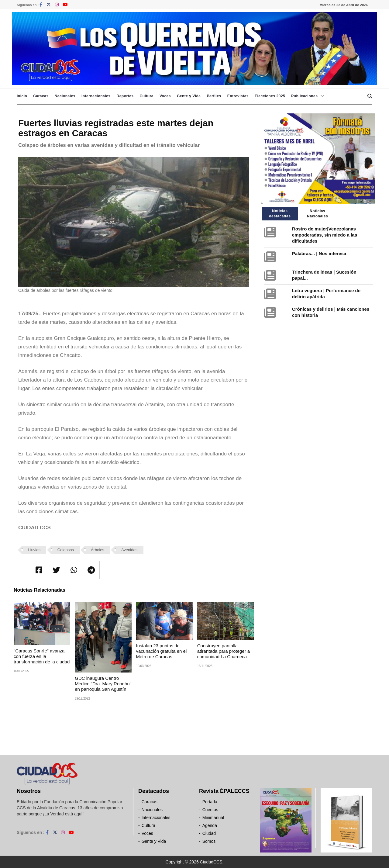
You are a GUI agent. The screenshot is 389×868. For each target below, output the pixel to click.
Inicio (22, 96)
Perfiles (214, 96)
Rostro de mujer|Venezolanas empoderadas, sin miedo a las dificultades (325, 235)
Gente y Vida (189, 96)
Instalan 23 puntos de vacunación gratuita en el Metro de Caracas (162, 651)
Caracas (41, 96)
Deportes (125, 96)
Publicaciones (304, 96)
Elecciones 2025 (270, 96)
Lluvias (34, 550)
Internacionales (96, 96)
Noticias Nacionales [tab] (317, 214)
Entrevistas (238, 96)
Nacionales (65, 96)
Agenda (210, 825)
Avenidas (129, 550)
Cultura (146, 96)
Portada (210, 802)
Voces (165, 96)
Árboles (98, 550)
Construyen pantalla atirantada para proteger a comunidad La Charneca (224, 651)
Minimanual (213, 818)
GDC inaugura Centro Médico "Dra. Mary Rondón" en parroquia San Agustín (103, 684)
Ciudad (209, 833)
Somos (209, 841)
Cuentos (210, 810)
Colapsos (66, 550)
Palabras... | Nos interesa (319, 253)
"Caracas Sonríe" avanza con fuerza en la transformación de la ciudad (42, 656)
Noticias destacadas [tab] (280, 214)
